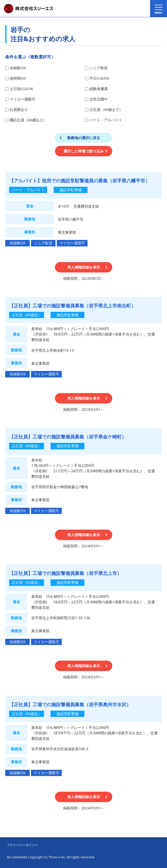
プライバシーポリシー (22, 845)
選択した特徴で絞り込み (84, 151)
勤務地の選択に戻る (84, 138)
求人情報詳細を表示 (84, 267)
